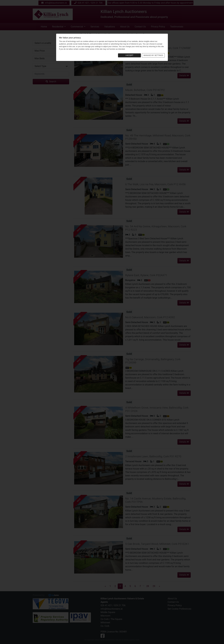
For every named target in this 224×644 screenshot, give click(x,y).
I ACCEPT (129, 55)
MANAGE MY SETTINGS (153, 55)
